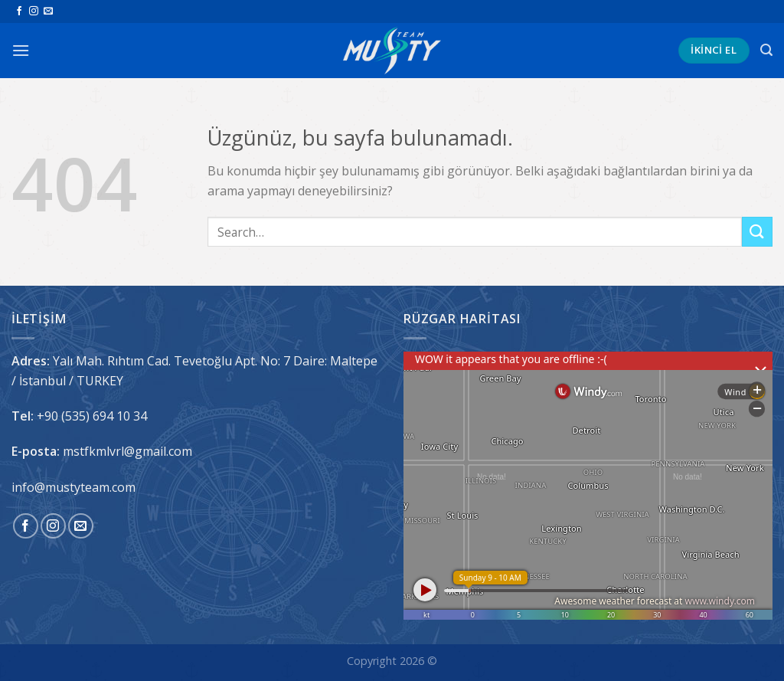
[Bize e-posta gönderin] (48, 11)
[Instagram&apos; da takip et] (34, 11)
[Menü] (21, 50)
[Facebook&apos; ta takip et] (19, 11)
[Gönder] (757, 232)
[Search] (766, 50)
